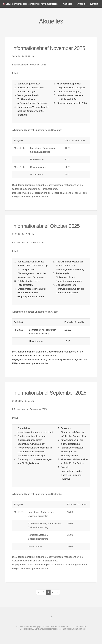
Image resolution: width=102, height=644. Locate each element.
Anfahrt (81, 4)
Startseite (53, 4)
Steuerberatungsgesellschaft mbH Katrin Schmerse (32, 4)
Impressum (81, 627)
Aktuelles (68, 4)
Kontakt (94, 4)
